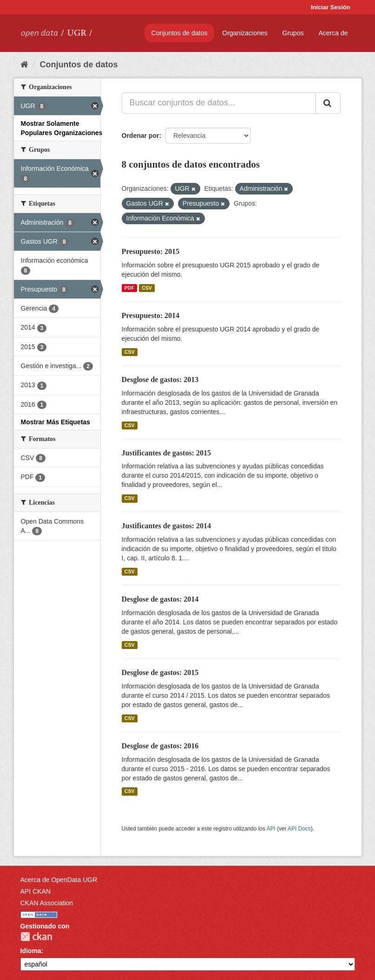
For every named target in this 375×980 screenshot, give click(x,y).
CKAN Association (47, 903)
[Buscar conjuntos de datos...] (219, 103)
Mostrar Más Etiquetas (56, 422)
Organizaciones (245, 33)
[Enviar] (328, 103)
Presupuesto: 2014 (151, 315)
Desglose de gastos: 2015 (160, 672)
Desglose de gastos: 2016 (160, 746)
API (271, 829)
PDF (129, 288)
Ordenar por (141, 136)
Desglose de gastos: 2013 (160, 380)
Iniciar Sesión (331, 7)
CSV (147, 288)
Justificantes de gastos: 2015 (166, 453)
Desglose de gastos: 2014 (160, 599)
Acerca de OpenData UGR (59, 880)
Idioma (31, 951)
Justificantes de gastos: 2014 (166, 526)
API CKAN (36, 891)
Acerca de (333, 33)
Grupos (293, 33)
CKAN (36, 937)
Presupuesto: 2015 (151, 251)
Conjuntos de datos (180, 33)
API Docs (299, 829)
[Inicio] (24, 65)
